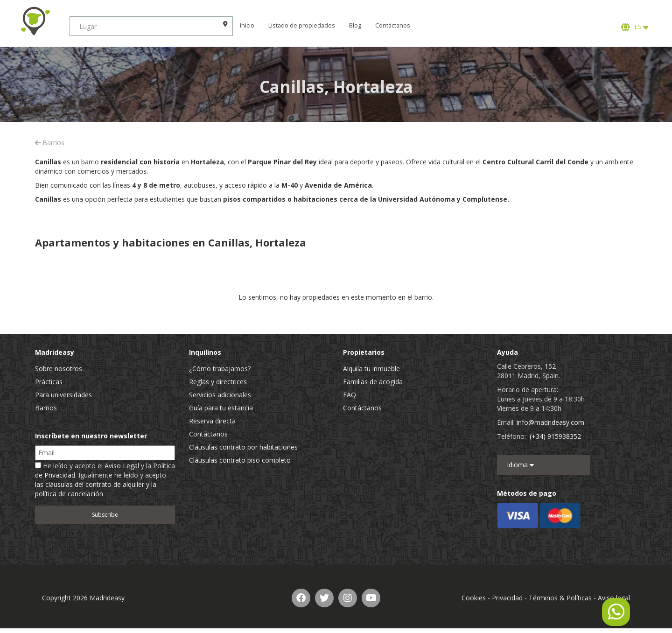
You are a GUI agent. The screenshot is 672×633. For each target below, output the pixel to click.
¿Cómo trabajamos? (220, 369)
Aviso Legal (122, 466)
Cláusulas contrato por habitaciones (243, 447)
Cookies (474, 598)
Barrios (50, 143)
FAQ (350, 395)
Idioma (520, 465)
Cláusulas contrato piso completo (240, 460)
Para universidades (63, 395)
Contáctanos (393, 25)
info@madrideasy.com (550, 422)
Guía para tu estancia (221, 408)
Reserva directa (212, 421)
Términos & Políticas (560, 598)
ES (635, 27)
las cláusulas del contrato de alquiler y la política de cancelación (96, 489)
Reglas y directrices (218, 382)
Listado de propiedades (302, 25)
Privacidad (507, 598)
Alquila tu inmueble (371, 369)
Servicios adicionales (220, 395)
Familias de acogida (373, 382)
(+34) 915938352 (555, 436)
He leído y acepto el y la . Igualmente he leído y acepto (105, 480)
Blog (356, 25)
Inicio (248, 25)
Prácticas (49, 382)
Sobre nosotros (59, 369)
